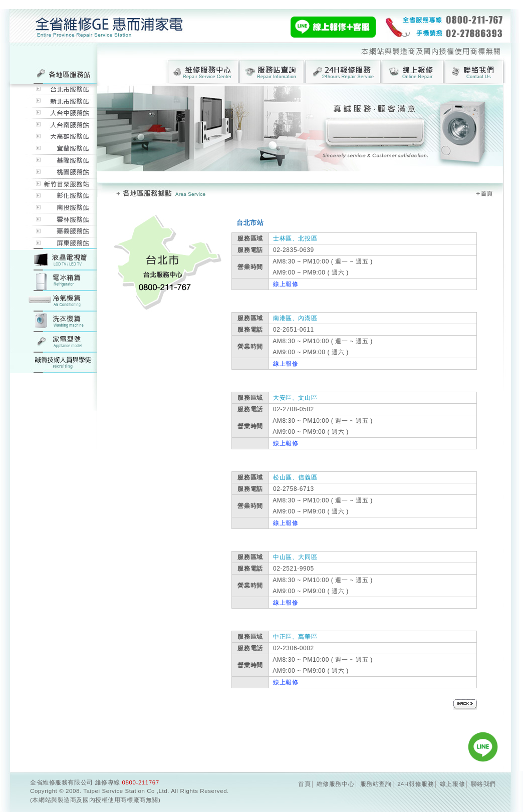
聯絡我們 (483, 784)
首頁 (304, 784)
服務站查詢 (376, 784)
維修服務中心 (335, 784)
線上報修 (284, 284)
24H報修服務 (416, 784)
